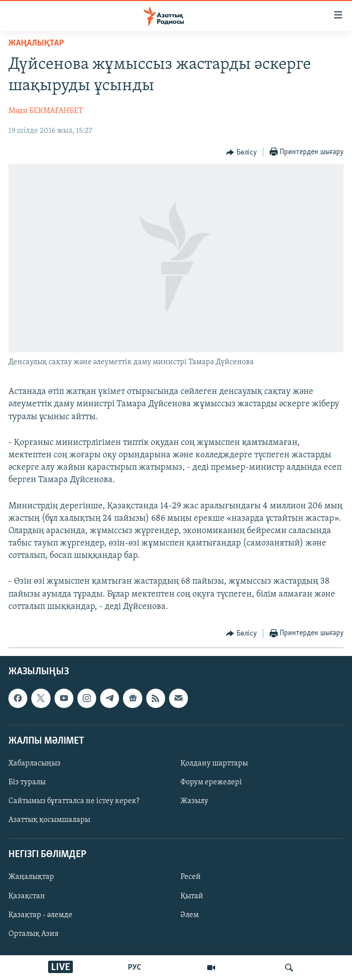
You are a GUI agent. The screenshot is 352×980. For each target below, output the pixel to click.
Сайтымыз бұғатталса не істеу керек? (74, 801)
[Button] (241, 153)
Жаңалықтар (31, 877)
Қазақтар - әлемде (40, 915)
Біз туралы (27, 782)
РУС (135, 968)
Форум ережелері (211, 782)
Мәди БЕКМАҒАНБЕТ (46, 111)
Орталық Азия (33, 934)
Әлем (190, 915)
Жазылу (194, 801)
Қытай (192, 896)
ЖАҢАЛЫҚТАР (36, 43)
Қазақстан (27, 896)
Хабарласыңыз (34, 763)
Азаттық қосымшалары (49, 820)
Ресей (191, 877)
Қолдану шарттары (214, 763)
